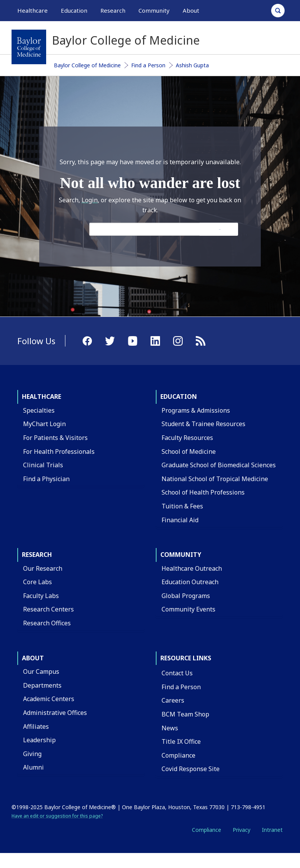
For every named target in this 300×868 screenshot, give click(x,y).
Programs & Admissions (196, 410)
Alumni (33, 767)
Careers (173, 700)
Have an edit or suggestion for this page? (57, 816)
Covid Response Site (191, 769)
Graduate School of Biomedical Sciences (219, 465)
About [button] (191, 10)
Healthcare (42, 397)
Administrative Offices (55, 713)
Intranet (272, 830)
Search (220, 229)
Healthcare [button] (32, 10)
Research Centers (48, 609)
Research (37, 555)
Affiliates (36, 726)
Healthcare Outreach (192, 568)
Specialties (39, 410)
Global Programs (186, 596)
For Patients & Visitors (55, 438)
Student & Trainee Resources (203, 424)
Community (181, 555)
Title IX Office (181, 741)
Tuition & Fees (182, 506)
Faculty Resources (187, 438)
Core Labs (37, 582)
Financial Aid (180, 520)
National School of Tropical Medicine (215, 479)
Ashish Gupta (192, 65)
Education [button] (74, 10)
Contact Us (177, 673)
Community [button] (154, 10)
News (170, 728)
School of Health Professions (203, 492)
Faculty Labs (41, 596)
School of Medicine (189, 451)
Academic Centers (49, 699)
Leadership (39, 740)
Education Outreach (190, 582)
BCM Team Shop (185, 714)
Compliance (178, 755)
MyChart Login (44, 424)
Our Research (43, 568)
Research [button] (113, 10)
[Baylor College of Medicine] (29, 47)
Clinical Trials (43, 465)
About (33, 658)
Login (90, 200)
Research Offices (47, 623)
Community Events (188, 609)
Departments (42, 685)
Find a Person (148, 65)
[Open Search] (278, 11)
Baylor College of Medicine (87, 65)
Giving (32, 754)
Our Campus (41, 671)
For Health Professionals (59, 451)
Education (179, 397)
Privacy (242, 830)
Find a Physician (46, 479)
